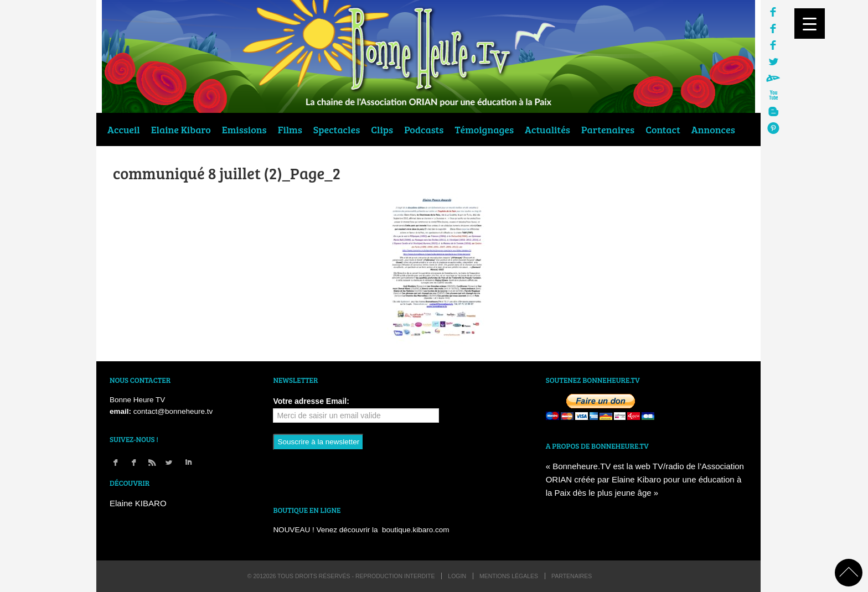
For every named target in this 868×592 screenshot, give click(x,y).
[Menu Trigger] (810, 24)
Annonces (713, 129)
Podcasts (424, 129)
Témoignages (485, 129)
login (457, 576)
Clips (382, 129)
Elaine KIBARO (138, 503)
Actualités (547, 129)
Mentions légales (509, 576)
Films (290, 129)
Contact (663, 129)
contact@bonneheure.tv (173, 411)
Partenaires (608, 129)
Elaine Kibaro (181, 129)
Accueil (124, 129)
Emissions (244, 129)
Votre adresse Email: (311, 401)
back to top (849, 573)
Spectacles (337, 129)
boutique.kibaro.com (416, 530)
